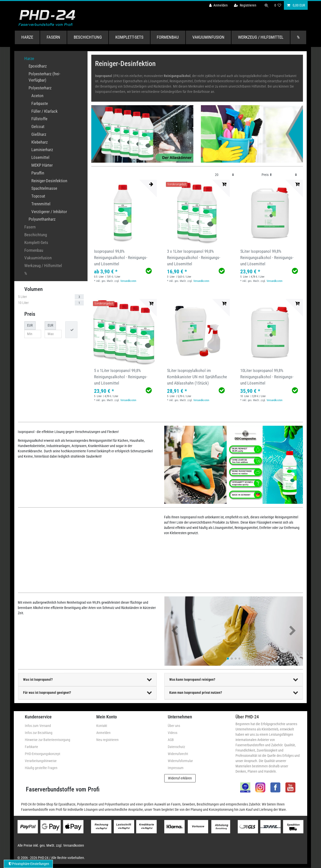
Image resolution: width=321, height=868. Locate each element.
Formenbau (168, 37)
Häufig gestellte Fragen (41, 768)
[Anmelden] (218, 5)
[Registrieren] (245, 5)
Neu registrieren (107, 740)
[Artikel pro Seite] (225, 175)
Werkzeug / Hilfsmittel (261, 37)
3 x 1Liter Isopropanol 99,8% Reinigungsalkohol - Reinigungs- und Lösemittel (194, 258)
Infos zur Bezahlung (39, 733)
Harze (27, 37)
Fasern (53, 37)
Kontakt (102, 726)
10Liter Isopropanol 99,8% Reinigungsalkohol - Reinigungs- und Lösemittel (267, 377)
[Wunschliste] (278, 5)
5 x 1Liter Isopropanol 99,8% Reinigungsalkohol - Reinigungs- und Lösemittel (121, 377)
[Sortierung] (279, 175)
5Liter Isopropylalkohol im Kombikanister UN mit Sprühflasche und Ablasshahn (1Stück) (197, 377)
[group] (124, 212)
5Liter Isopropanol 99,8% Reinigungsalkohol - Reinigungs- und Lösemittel (267, 258)
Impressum (176, 768)
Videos (173, 733)
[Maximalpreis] (53, 334)
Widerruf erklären (180, 778)
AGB (171, 740)
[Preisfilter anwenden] (71, 330)
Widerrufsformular (180, 761)
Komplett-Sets (129, 37)
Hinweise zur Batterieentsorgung (48, 740)
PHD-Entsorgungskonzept (43, 754)
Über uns (174, 726)
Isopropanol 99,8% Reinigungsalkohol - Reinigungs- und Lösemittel (121, 258)
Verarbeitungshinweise (41, 761)
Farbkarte (31, 747)
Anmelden (103, 733)
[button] (175, 631)
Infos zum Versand (38, 726)
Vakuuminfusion (208, 37)
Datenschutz (176, 747)
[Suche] (267, 5)
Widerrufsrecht (178, 754)
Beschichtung (88, 37)
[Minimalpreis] (33, 334)
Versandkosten (128, 281)
